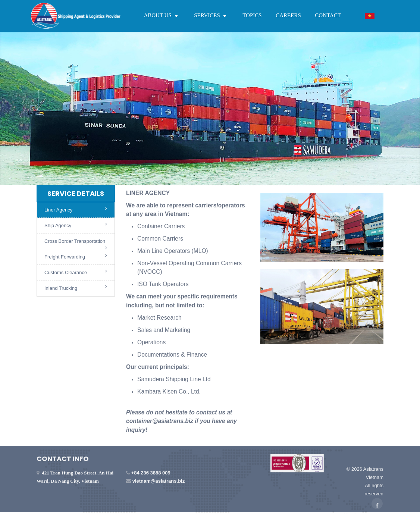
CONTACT (328, 15)
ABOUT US (162, 15)
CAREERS (288, 15)
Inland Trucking (76, 288)
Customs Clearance (76, 272)
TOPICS (252, 15)
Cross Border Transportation (76, 244)
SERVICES (211, 15)
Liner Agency (76, 209)
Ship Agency (76, 225)
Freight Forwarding (76, 256)
